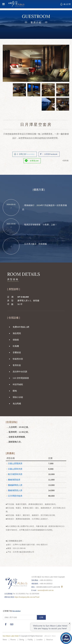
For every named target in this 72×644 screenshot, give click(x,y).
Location (39, 640)
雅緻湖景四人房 (16, 490)
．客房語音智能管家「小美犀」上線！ (39, 224)
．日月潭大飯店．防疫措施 (34, 242)
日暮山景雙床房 (16, 464)
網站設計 (48, 636)
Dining (22, 640)
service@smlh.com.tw (45, 589)
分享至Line (34, 160)
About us (50, 640)
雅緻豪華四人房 (16, 484)
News (5, 640)
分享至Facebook (50, 154)
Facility (30, 640)
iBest (54, 636)
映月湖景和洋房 (16, 474)
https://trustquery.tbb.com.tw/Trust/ (27, 596)
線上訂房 (65, 4)
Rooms (13, 640)
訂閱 (41, 617)
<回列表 (64, 160)
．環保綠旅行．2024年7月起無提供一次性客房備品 (44, 207)
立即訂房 (27, 154)
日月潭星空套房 (16, 495)
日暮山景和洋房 (16, 469)
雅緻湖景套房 (15, 479)
